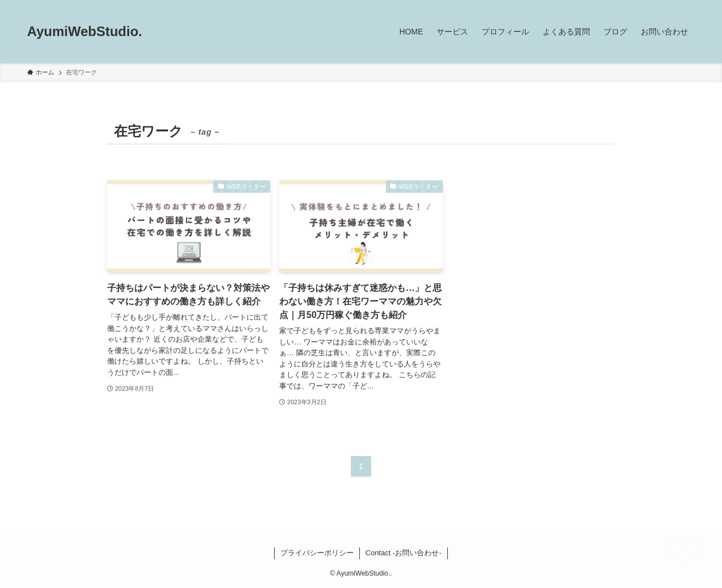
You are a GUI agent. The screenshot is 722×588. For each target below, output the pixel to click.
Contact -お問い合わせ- (404, 553)
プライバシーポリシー (317, 553)
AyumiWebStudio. (85, 32)
